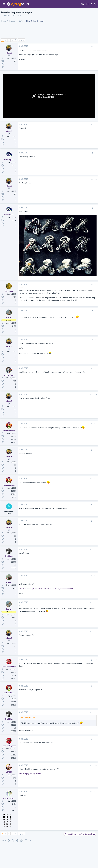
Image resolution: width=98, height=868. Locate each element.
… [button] (12, 40)
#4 (96, 179)
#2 (96, 125)
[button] (4, 4)
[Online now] (9, 428)
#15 (95, 521)
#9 (96, 368)
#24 (95, 765)
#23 (95, 739)
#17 (95, 576)
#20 (95, 660)
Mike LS (6, 15)
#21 (95, 686)
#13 (95, 479)
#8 (96, 340)
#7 (96, 311)
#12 (95, 450)
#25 (95, 792)
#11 (95, 424)
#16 (95, 549)
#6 (96, 285)
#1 (96, 46)
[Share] (92, 46)
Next (21, 40)
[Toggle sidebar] (91, 4)
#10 (95, 395)
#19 (95, 631)
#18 (95, 602)
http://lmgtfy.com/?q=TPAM (30, 774)
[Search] (95, 4)
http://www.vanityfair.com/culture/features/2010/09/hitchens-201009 (46, 589)
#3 (96, 153)
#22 (95, 712)
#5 (96, 208)
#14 (95, 505)
